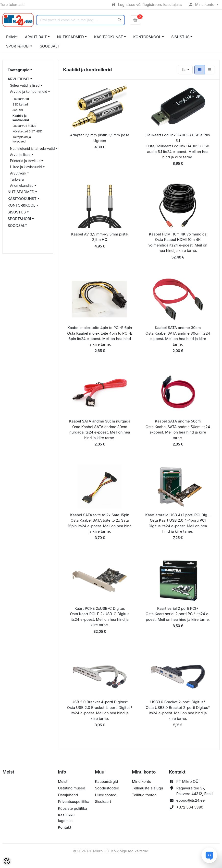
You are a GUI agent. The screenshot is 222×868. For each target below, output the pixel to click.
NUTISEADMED (70, 37)
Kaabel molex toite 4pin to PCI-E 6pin (100, 328)
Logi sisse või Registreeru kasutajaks (147, 5)
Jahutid (18, 110)
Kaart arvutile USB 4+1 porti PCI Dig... (178, 515)
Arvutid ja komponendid (29, 92)
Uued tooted (106, 795)
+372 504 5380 (190, 807)
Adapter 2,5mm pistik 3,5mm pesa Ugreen (100, 138)
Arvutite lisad (20, 155)
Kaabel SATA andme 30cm (178, 328)
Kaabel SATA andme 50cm (178, 421)
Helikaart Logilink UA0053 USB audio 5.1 (178, 138)
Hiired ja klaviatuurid (26, 167)
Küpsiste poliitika (73, 808)
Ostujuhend (68, 795)
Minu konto (202, 5)
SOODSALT (49, 46)
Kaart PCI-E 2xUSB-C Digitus (100, 608)
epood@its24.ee (191, 800)
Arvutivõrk (18, 173)
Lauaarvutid (21, 99)
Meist (63, 781)
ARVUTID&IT (36, 37)
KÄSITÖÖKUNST (109, 37)
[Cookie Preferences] (7, 861)
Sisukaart (103, 802)
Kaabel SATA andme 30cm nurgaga (100, 421)
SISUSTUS (180, 37)
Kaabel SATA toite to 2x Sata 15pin (100, 515)
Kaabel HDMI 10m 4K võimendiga (178, 234)
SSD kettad (20, 104)
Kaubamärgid (107, 781)
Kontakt (65, 827)
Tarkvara (17, 179)
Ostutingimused (72, 788)
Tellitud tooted (144, 795)
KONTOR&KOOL (147, 37)
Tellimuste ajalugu (148, 788)
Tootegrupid (18, 70)
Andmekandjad (22, 186)
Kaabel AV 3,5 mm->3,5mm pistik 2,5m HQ (100, 237)
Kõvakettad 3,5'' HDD (27, 131)
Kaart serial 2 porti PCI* (178, 608)
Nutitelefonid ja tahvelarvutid (32, 149)
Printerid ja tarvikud (25, 161)
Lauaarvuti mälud (24, 126)
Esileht (12, 37)
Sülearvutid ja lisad (25, 85)
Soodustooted (107, 788)
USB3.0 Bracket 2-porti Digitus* (178, 702)
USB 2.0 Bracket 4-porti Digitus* (100, 702)
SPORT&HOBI (18, 46)
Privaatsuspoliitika (74, 802)
